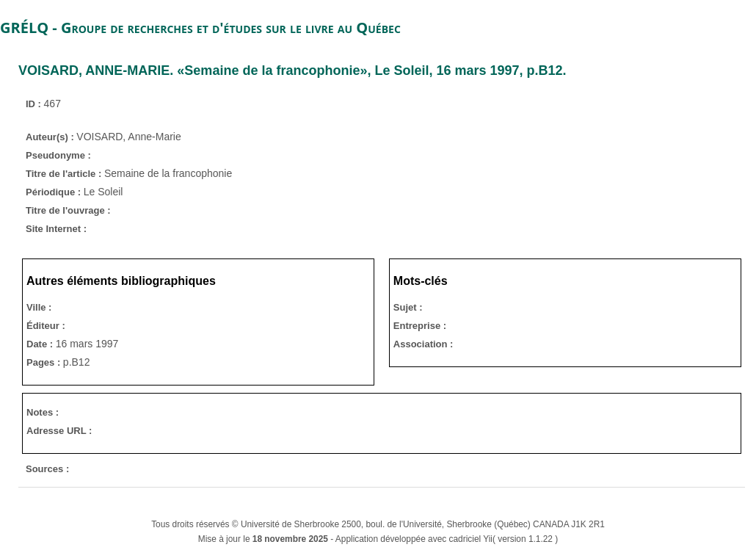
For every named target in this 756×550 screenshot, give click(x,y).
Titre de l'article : (65, 174)
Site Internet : (56, 229)
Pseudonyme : (58, 155)
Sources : (47, 469)
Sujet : (408, 307)
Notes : (43, 412)
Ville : (39, 307)
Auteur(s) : (51, 137)
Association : (424, 344)
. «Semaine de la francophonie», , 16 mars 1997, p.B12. (292, 70)
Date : (41, 344)
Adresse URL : (59, 431)
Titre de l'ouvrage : (68, 210)
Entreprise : (420, 326)
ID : (35, 104)
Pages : (45, 362)
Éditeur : (46, 326)
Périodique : (55, 192)
